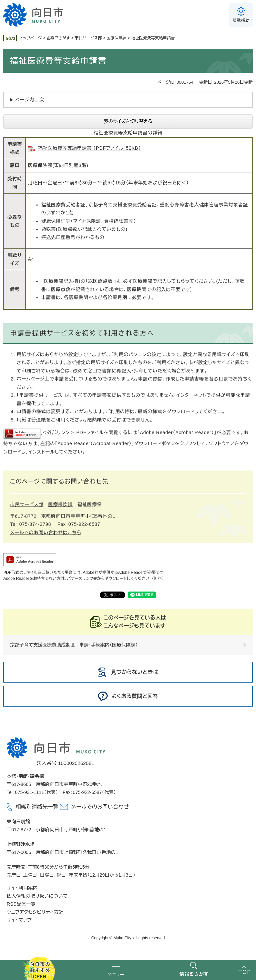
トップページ (31, 38)
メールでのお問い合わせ (100, 807)
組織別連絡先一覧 (37, 807)
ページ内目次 (30, 100)
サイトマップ (19, 920)
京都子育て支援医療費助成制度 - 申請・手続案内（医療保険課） (74, 645)
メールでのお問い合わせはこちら (46, 533)
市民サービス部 (27, 505)
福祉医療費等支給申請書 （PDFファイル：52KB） (89, 148)
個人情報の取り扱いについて (37, 896)
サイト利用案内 (22, 888)
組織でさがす (58, 38)
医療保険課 (116, 38)
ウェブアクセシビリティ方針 (35, 912)
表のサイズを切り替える (128, 121)
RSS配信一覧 (21, 904)
